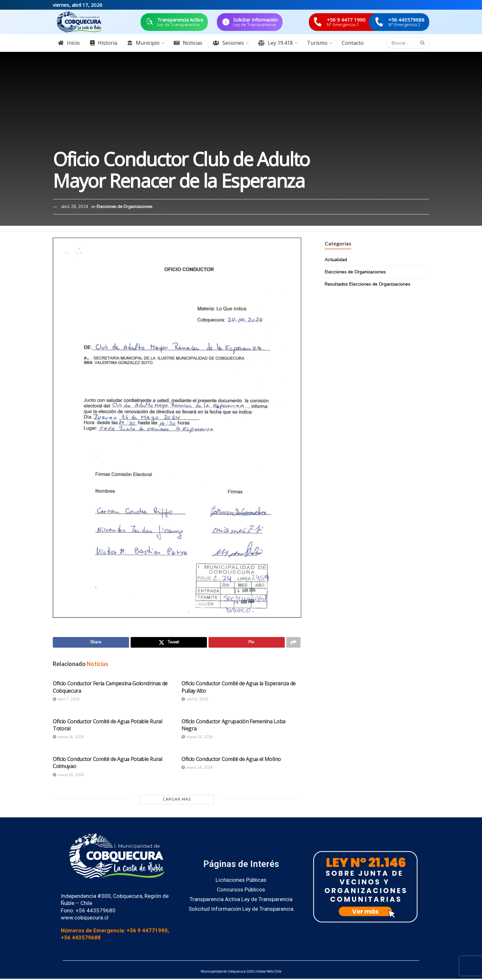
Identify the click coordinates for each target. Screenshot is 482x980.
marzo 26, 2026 (68, 739)
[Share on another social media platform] (293, 643)
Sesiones (228, 43)
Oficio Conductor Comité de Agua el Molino (231, 760)
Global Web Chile (269, 973)
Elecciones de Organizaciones (125, 207)
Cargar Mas (177, 801)
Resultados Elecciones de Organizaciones (367, 284)
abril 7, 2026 (66, 701)
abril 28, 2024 (75, 207)
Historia (104, 43)
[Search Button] (423, 43)
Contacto (353, 43)
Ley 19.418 (275, 43)
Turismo (317, 43)
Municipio (144, 43)
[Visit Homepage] (79, 22)
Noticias (188, 43)
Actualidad (336, 260)
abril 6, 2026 (195, 701)
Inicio (69, 43)
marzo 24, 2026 (197, 739)
